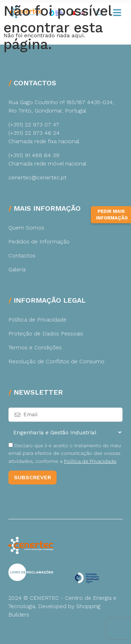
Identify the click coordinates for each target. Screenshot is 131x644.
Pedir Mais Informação (112, 215)
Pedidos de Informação (39, 242)
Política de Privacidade (37, 320)
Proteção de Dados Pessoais (46, 333)
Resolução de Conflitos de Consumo (56, 361)
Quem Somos (26, 228)
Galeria (17, 269)
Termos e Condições (35, 347)
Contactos (22, 255)
